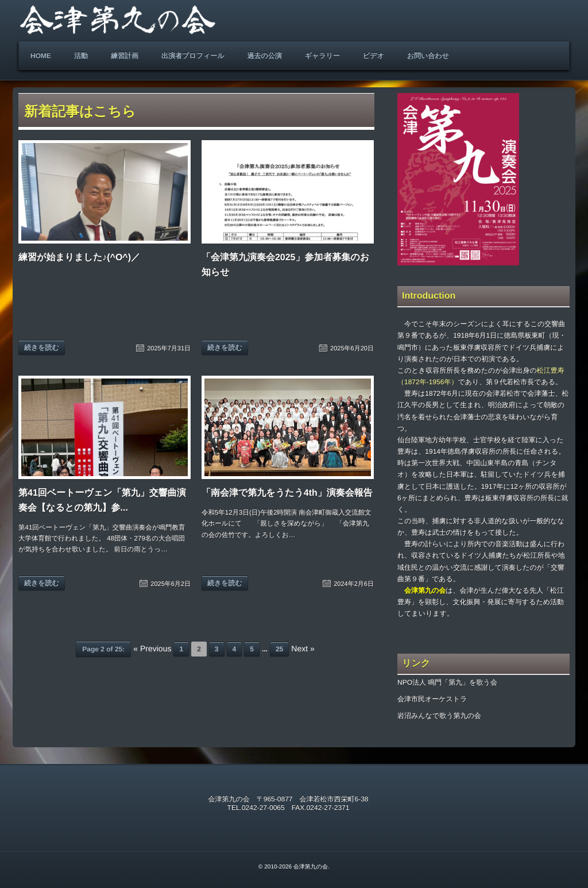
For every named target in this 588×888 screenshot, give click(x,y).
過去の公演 (264, 56)
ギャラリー (322, 56)
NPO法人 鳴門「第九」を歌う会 (447, 682)
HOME (41, 56)
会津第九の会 (311, 867)
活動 (81, 56)
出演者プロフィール (193, 56)
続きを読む (42, 348)
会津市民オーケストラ (432, 699)
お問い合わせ (428, 56)
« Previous (152, 648)
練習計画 (125, 56)
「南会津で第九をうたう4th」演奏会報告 (287, 493)
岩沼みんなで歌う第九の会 (439, 716)
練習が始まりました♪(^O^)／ (79, 258)
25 (279, 649)
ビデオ (374, 56)
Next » (303, 648)
